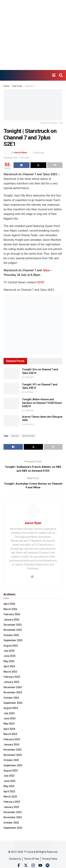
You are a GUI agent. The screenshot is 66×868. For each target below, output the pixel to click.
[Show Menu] (54, 75)
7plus (46, 270)
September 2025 (13, 641)
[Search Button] (61, 75)
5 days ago (28, 411)
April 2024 (9, 730)
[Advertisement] (33, 35)
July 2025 (9, 652)
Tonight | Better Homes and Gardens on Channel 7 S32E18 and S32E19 (42, 403)
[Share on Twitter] (38, 165)
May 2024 (9, 725)
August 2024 (11, 709)
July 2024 (9, 714)
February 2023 (12, 803)
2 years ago (38, 152)
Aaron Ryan (21, 152)
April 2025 (9, 667)
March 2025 (10, 673)
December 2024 (13, 688)
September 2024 (13, 704)
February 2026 (12, 615)
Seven (15, 436)
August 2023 (11, 772)
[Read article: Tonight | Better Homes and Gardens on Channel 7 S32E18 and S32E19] (11, 403)
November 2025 (13, 631)
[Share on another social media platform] (55, 165)
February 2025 (12, 678)
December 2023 (13, 751)
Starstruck (28, 436)
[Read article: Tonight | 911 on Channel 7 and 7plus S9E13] (11, 389)
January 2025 (11, 683)
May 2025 (9, 662)
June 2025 (10, 657)
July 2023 (9, 777)
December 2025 (13, 626)
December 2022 (13, 813)
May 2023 (9, 787)
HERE (40, 282)
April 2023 (9, 792)
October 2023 (11, 761)
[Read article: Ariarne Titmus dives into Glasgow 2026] (11, 421)
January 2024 (11, 746)
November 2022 (13, 818)
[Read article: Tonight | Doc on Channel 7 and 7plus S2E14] (11, 373)
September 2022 (13, 829)
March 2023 (10, 798)
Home (6, 86)
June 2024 (10, 720)
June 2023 (10, 782)
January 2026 (11, 621)
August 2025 (11, 647)
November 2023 (13, 756)
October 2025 (11, 636)
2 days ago (28, 377)
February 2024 (12, 740)
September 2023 (13, 766)
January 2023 (11, 808)
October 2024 (11, 699)
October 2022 (11, 824)
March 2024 (10, 735)
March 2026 (10, 610)
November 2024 (13, 693)
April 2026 (9, 605)
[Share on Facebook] (22, 165)
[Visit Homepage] (4, 75)
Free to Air (17, 86)
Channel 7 (30, 86)
